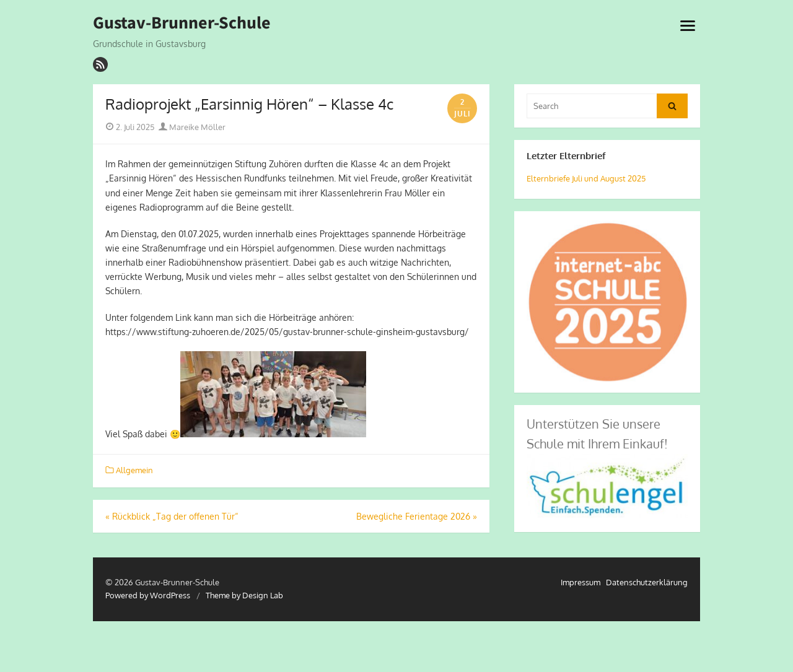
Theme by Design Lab (244, 595)
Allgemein (134, 470)
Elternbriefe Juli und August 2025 (586, 178)
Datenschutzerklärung (647, 582)
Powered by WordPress (148, 595)
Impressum (581, 582)
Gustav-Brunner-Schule (182, 23)
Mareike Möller (192, 127)
